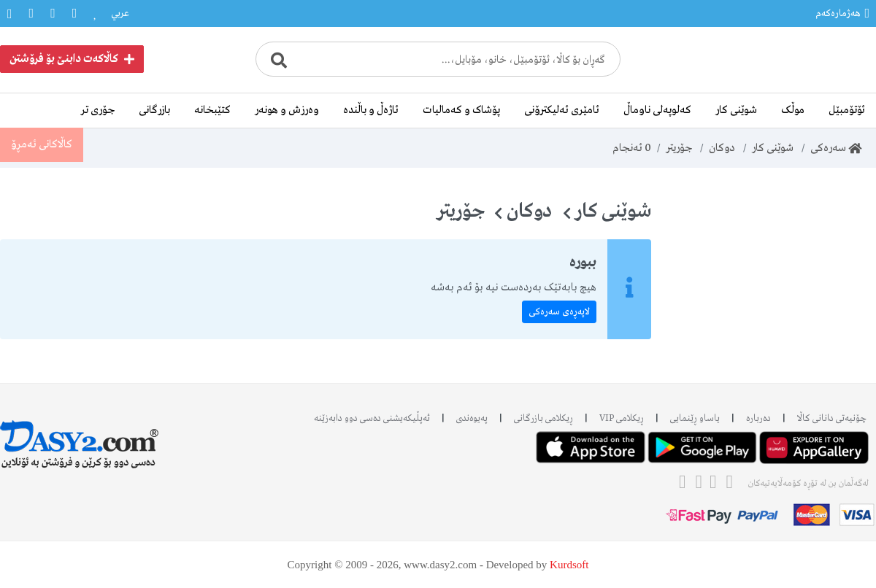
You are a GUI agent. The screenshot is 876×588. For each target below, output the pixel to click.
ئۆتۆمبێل (847, 110)
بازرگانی (154, 110)
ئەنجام (632, 148)
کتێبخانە (212, 110)
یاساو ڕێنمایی (695, 418)
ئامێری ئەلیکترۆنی (562, 110)
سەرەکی (836, 148)
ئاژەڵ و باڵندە (371, 110)
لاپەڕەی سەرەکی (559, 312)
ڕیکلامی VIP (622, 418)
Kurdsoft (569, 565)
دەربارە (758, 418)
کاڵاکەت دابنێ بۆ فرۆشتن (72, 59)
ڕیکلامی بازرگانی (543, 418)
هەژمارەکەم (842, 13)
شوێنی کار (736, 110)
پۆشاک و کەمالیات (461, 110)
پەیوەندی (472, 418)
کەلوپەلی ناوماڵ (657, 110)
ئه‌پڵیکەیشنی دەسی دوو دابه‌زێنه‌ (372, 418)
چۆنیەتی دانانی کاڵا (832, 418)
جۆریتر (679, 148)
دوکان (722, 148)
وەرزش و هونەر (287, 110)
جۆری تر (98, 110)
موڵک (793, 110)
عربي (120, 13)
